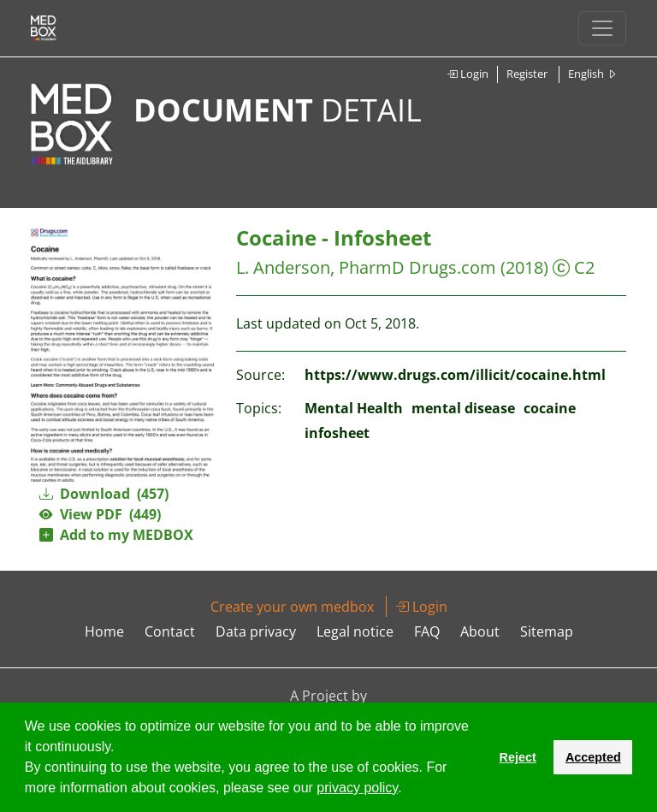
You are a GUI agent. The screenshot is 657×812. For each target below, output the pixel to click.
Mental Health (354, 408)
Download (104, 494)
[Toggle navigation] (602, 28)
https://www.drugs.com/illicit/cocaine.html (455, 375)
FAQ (427, 631)
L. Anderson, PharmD (320, 267)
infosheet (337, 433)
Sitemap (547, 631)
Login (468, 74)
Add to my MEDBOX (116, 535)
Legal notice (355, 631)
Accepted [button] (593, 757)
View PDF (100, 514)
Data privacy (256, 631)
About (480, 631)
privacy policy (357, 788)
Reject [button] (517, 757)
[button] (408, 790)
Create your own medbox (292, 607)
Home (104, 631)
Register (527, 74)
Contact (170, 631)
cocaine (550, 408)
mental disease (463, 408)
